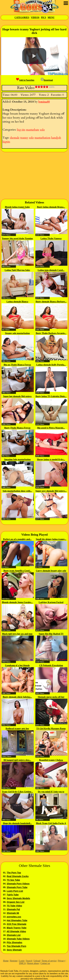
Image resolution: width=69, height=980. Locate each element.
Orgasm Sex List (16, 902)
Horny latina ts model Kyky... (51, 459)
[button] (34, 56)
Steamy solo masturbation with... (17, 333)
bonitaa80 (44, 102)
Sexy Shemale (14, 950)
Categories (22, 17)
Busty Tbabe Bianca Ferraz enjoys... (17, 428)
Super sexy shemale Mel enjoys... (51, 491)
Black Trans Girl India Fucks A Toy (51, 824)
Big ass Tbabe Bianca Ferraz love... (17, 365)
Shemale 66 (13, 913)
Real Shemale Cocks (18, 876)
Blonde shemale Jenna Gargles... (17, 602)
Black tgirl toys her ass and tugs (17, 634)
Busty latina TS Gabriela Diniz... (51, 396)
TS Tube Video (14, 906)
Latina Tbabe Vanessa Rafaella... (51, 239)
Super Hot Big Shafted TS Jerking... (51, 634)
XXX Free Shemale (16, 924)
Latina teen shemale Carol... (51, 270)
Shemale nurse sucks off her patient (51, 697)
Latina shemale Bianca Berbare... (17, 302)
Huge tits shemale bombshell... (17, 823)
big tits (21, 130)
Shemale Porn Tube (17, 887)
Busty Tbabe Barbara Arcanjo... (51, 333)
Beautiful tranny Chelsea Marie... (51, 760)
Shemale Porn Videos (18, 884)
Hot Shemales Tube (17, 920)
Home (6, 961)
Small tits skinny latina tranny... (51, 539)
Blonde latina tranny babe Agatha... (17, 207)
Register (14, 961)
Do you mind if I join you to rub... (51, 792)
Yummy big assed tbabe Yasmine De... (17, 239)
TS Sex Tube (13, 880)
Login (22, 961)
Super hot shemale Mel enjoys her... (17, 397)
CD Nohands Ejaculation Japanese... (51, 666)
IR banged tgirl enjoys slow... (17, 760)
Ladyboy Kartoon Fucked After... (51, 603)
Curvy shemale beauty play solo (51, 571)
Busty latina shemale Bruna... (51, 207)
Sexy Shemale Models (18, 898)
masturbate (33, 130)
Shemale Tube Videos (18, 939)
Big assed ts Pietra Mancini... (51, 428)
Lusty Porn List (15, 891)
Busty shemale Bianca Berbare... (51, 302)
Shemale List (14, 935)
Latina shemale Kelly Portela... (51, 365)
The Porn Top (14, 873)
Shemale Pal (13, 909)
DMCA (22, 963)
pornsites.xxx (14, 917)
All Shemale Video (16, 931)
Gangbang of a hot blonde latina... (17, 666)
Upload (37, 961)
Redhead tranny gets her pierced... (17, 729)
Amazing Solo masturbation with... (17, 460)
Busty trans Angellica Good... (17, 571)
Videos (35, 17)
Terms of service (49, 961)
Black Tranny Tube (16, 928)
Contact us (45, 963)
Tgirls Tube (13, 895)
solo (42, 130)
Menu (51, 17)
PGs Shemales (14, 942)
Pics (44, 17)
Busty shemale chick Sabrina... (17, 697)
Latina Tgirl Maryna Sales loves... (17, 270)
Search (29, 961)
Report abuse (33, 963)
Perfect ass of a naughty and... (17, 539)
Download (47, 80)
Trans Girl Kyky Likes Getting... (17, 792)
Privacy (62, 961)
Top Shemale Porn (16, 946)
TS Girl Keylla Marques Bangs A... (51, 729)
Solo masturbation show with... (17, 491)
